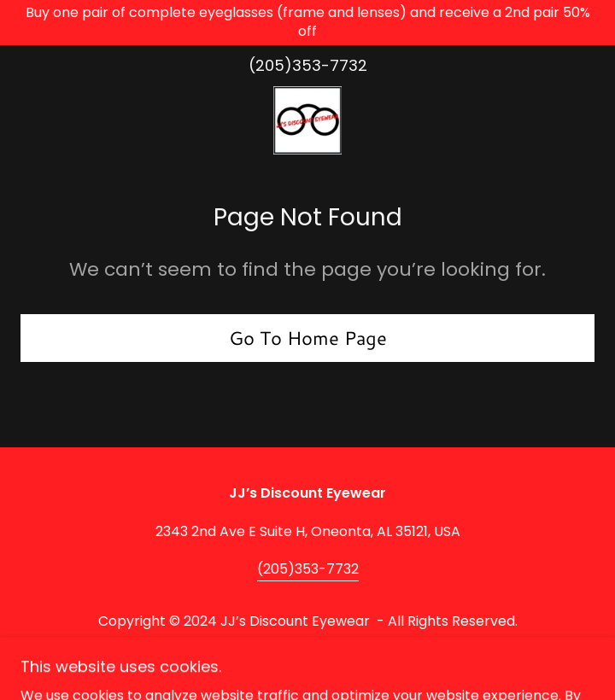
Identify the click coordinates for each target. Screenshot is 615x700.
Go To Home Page (308, 338)
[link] (307, 120)
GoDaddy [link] (349, 653)
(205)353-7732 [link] (308, 65)
